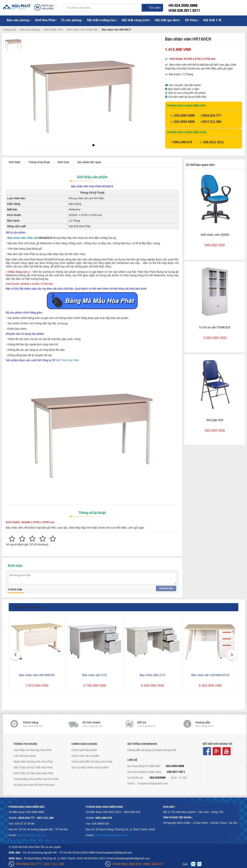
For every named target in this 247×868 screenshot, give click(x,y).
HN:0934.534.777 (29, 864)
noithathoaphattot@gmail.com (111, 835)
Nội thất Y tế (212, 20)
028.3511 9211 (214, 142)
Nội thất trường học (102, 20)
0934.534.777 (212, 116)
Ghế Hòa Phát (46, 20)
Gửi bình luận (166, 588)
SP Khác (192, 20)
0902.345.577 (153, 864)
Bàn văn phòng (19, 20)
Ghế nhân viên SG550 (215, 235)
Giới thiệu (15, 162)
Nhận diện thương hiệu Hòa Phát (33, 762)
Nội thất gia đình (168, 20)
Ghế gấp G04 (215, 420)
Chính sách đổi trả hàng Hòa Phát (92, 762)
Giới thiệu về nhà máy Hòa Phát (33, 750)
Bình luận (63, 162)
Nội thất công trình (136, 20)
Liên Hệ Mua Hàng (25, 756)
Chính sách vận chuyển (85, 756)
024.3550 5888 (184, 116)
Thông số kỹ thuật (39, 162)
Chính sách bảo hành (84, 750)
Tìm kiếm (152, 8)
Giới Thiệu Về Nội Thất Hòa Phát (33, 767)
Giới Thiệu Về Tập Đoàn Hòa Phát (33, 773)
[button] (31, 87)
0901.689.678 (183, 142)
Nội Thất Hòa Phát (67, 360)
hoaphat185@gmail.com (153, 783)
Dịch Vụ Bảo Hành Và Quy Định (90, 767)
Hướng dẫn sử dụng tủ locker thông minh (152, 750)
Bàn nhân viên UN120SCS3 (37, 675)
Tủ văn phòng (72, 20)
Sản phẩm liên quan (89, 162)
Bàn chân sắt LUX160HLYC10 (210, 675)
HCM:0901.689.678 (127, 864)
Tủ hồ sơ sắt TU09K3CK (215, 327)
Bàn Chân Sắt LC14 (152, 675)
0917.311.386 (212, 122)
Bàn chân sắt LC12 (95, 675)
